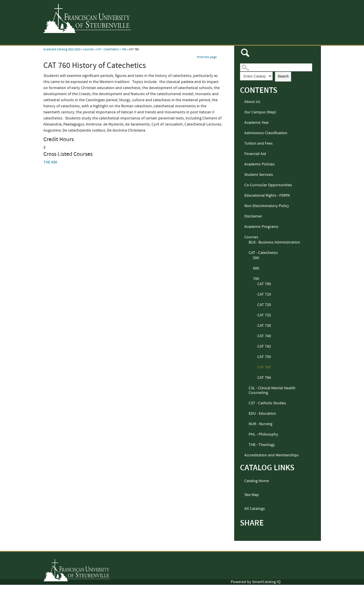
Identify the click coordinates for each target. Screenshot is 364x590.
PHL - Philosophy (263, 434)
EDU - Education (262, 414)
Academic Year (257, 123)
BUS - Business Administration (274, 242)
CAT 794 (264, 378)
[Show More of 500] (250, 258)
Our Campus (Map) (260, 112)
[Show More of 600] (250, 269)
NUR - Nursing (260, 424)
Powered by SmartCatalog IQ (256, 582)
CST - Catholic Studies (267, 403)
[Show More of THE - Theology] (246, 445)
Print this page (207, 57)
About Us (252, 102)
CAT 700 (264, 284)
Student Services (259, 175)
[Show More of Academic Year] (242, 123)
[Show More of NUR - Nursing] (246, 424)
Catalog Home (257, 481)
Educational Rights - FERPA (267, 196)
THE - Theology (262, 445)
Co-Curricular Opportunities (268, 185)
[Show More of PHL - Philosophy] (246, 435)
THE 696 (50, 162)
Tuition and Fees (258, 143)
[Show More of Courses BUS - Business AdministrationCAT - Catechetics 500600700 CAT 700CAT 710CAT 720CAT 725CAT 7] (242, 237)
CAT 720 (264, 305)
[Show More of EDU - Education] (246, 414)
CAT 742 (264, 346)
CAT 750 (264, 357)
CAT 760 (264, 367)
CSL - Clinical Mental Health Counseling (272, 390)
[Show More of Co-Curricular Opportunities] (242, 185)
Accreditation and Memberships (271, 455)
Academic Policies (259, 164)
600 (256, 268)
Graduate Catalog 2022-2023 (62, 49)
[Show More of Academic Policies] (242, 165)
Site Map (252, 495)
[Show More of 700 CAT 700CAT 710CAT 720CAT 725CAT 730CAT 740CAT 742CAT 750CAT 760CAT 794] (250, 279)
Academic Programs (261, 227)
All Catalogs (255, 509)
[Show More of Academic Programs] (242, 227)
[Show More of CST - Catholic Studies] (246, 403)
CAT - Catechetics (108, 49)
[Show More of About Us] (242, 102)
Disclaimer (253, 216)
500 (256, 258)
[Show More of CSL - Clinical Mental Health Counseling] (246, 388)
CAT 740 (264, 336)
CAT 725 (264, 315)
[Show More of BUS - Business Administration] (246, 243)
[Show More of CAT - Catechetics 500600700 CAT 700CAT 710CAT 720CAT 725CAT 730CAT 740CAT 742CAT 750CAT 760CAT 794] (246, 253)
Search (283, 76)
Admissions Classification (266, 133)
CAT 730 (264, 326)
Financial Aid (255, 154)
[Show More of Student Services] (242, 175)
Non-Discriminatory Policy (267, 206)
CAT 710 (264, 294)
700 (124, 49)
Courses (88, 49)
